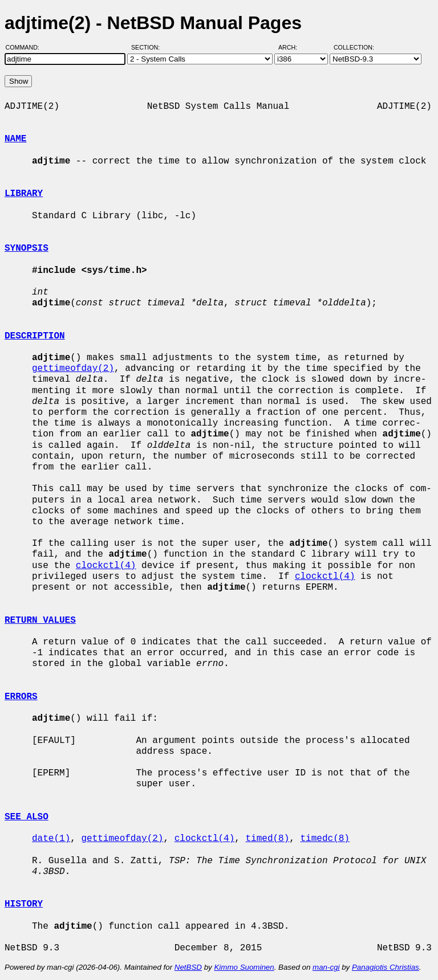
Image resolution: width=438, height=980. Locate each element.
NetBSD (188, 967)
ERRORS (21, 697)
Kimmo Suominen (244, 967)
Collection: (354, 47)
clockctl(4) (106, 566)
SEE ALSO (27, 817)
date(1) (51, 839)
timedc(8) (325, 839)
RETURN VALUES (40, 620)
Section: (148, 47)
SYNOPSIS (27, 248)
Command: (26, 47)
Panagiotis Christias (386, 967)
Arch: (293, 47)
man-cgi (326, 967)
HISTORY (24, 904)
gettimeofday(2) (73, 369)
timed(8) (267, 839)
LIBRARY (24, 194)
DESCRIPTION (35, 336)
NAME (15, 139)
